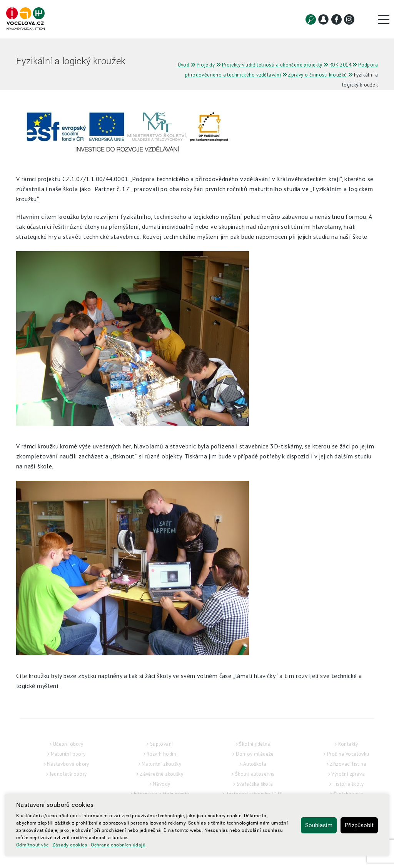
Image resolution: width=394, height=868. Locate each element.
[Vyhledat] (311, 19)
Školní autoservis (255, 774)
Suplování (162, 744)
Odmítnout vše (32, 845)
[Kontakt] (323, 19)
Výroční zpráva (348, 774)
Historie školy (348, 784)
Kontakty (348, 744)
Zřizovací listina (348, 764)
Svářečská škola (255, 784)
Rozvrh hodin (161, 754)
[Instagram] (349, 19)
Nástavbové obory (68, 764)
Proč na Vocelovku (348, 754)
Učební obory (68, 744)
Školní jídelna (255, 744)
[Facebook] (336, 19)
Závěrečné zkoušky (161, 774)
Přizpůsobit (359, 825)
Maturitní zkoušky (161, 764)
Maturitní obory (68, 754)
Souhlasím (319, 825)
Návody (161, 784)
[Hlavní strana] (25, 19)
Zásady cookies (70, 845)
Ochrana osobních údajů (118, 845)
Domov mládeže (255, 754)
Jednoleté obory (68, 774)
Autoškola (255, 764)
